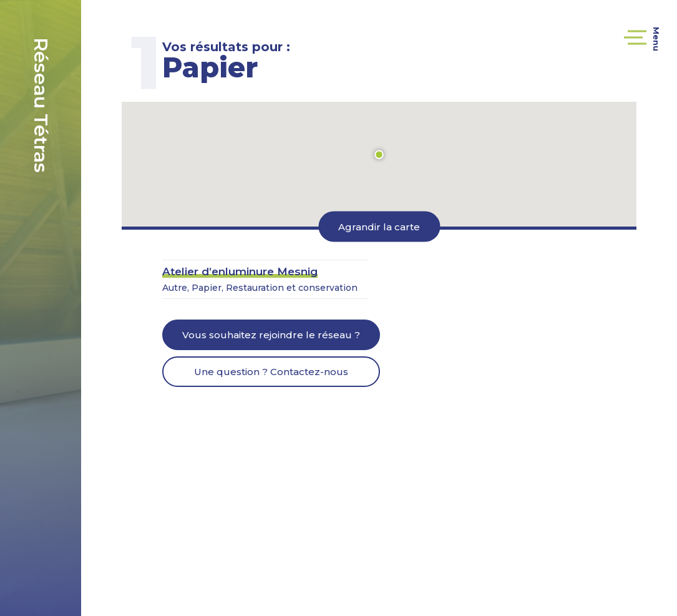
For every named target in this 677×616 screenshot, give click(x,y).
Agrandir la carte (379, 226)
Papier (207, 288)
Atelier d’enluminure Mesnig (240, 271)
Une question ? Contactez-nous (271, 372)
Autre (175, 288)
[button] (379, 155)
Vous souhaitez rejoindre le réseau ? (271, 335)
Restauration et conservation (292, 288)
